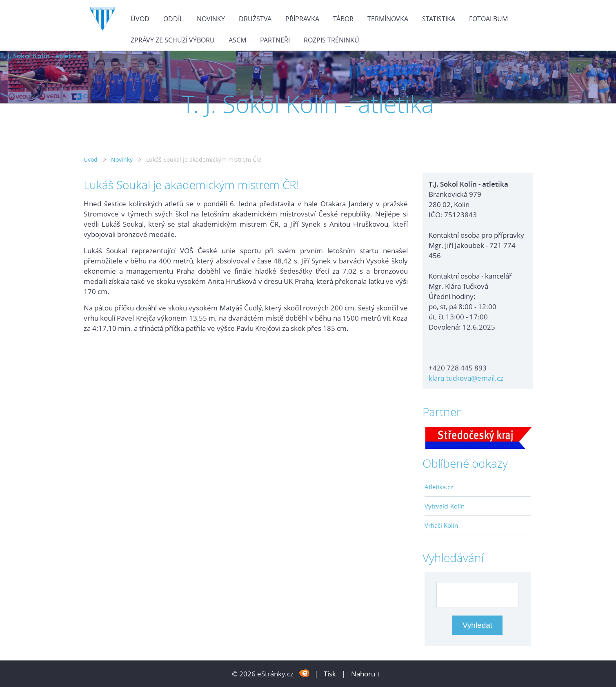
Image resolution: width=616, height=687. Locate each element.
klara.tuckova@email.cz (466, 378)
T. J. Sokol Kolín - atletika (41, 56)
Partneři (275, 40)
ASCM (237, 40)
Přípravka (302, 19)
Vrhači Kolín (441, 525)
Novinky (211, 19)
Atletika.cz (439, 487)
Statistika (439, 19)
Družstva (255, 19)
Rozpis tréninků (331, 40)
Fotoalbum (488, 19)
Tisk (330, 674)
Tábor (343, 19)
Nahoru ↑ (366, 674)
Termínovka (388, 19)
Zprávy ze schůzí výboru (173, 40)
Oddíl (173, 19)
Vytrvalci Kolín (445, 506)
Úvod (140, 19)
